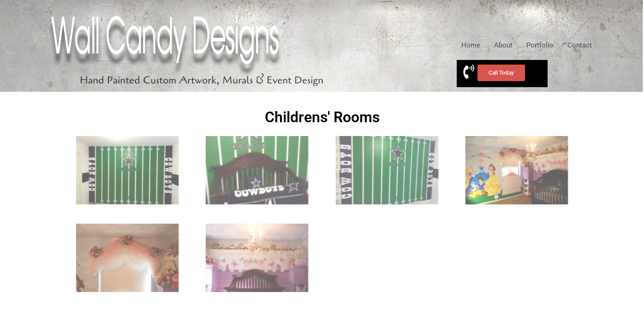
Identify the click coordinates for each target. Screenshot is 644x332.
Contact (580, 45)
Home (471, 45)
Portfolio (540, 45)
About (503, 45)
